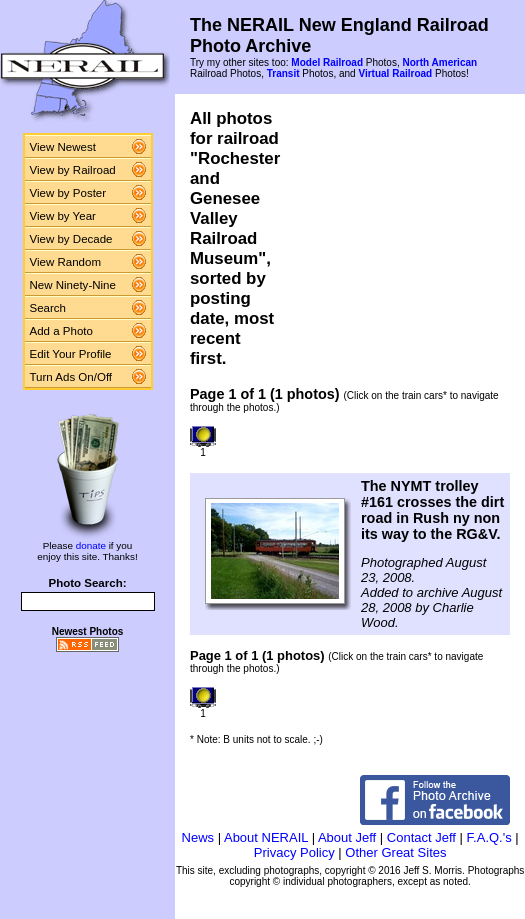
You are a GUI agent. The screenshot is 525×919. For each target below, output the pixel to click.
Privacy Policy (294, 852)
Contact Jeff (421, 837)
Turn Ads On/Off (71, 377)
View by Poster (68, 193)
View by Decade (71, 239)
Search (48, 308)
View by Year (63, 216)
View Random (65, 262)
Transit (283, 73)
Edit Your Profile (71, 354)
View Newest (63, 147)
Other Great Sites (395, 852)
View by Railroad (73, 170)
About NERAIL (266, 837)
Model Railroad (327, 62)
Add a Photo (61, 331)
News (198, 837)
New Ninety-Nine (73, 285)
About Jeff (347, 837)
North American (439, 62)
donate (91, 545)
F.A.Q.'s (489, 837)
